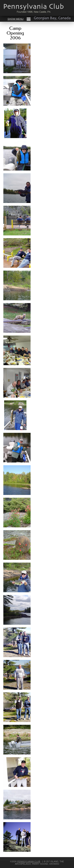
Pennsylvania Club (29, 861)
